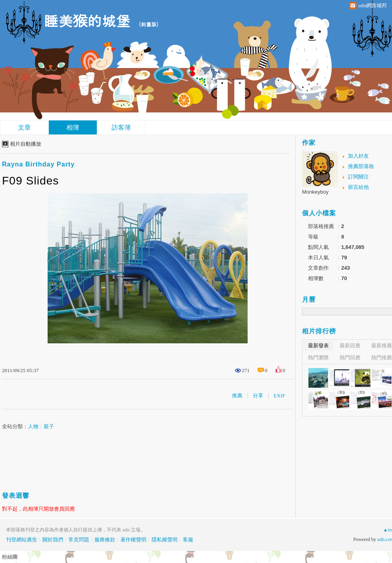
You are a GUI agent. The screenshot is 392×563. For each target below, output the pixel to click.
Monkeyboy (315, 192)
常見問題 (79, 540)
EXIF (279, 396)
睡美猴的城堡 (87, 20)
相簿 (73, 127)
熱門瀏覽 (318, 358)
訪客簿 (121, 127)
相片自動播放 (26, 144)
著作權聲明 (133, 540)
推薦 (237, 396)
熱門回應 (350, 358)
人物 (33, 426)
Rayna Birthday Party (38, 164)
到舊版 (149, 24)
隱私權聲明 (165, 540)
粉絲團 (10, 557)
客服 (188, 540)
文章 (24, 127)
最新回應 (350, 346)
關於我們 (53, 540)
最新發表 (318, 346)
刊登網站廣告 (22, 540)
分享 (258, 396)
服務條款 (105, 540)
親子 (49, 426)
